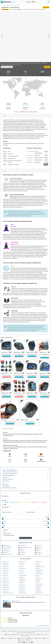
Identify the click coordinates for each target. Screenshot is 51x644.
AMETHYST (39, 562)
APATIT (38, 563)
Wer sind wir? (29, 631)
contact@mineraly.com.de (39, 634)
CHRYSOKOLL (23, 568)
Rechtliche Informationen (13, 631)
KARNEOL (22, 577)
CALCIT (22, 567)
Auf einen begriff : (6, 507)
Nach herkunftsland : (31, 512)
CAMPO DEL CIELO (40, 567)
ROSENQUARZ (39, 586)
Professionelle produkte (9, 488)
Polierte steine (16, 5)
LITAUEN (22, 549)
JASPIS (5, 577)
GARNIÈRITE (39, 572)
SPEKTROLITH (6, 589)
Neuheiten (5, 484)
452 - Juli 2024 (42, 109)
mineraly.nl (46, 638)
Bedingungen (4, 631)
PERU (38, 551)
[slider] (3, 519)
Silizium (31, 155)
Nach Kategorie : (5, 496)
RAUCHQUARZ (40, 584)
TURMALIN (22, 591)
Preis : (3, 517)
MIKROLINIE (23, 581)
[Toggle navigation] (49, 2)
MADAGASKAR (7, 551)
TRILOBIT (5, 591)
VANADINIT (39, 591)
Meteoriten (6, 481)
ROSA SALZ (22, 586)
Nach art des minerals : (7, 512)
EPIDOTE (22, 570)
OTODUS (22, 582)
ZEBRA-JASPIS (40, 593)
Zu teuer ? (43, 74)
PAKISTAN (6, 552)
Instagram (21, 634)
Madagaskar (25, 109)
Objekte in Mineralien (9, 476)
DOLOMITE (6, 570)
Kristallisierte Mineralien (10, 474)
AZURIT (22, 565)
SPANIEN (39, 547)
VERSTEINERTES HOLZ (8, 593)
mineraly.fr (4, 638)
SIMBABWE (39, 554)
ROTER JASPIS (6, 588)
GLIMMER (6, 574)
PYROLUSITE (6, 584)
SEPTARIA (39, 588)
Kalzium (31, 160)
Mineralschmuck (8, 479)
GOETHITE (22, 574)
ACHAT (5, 562)
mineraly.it (31, 638)
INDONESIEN (6, 549)
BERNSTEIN (6, 567)
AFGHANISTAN (7, 545)
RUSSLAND (23, 552)
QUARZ (22, 584)
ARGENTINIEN (23, 545)
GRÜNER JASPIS (40, 574)
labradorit (5, 352)
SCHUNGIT (22, 588)
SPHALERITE (22, 589)
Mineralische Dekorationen (10, 472)
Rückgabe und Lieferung (37, 631)
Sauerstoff (31, 152)
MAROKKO (39, 549)
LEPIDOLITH (39, 579)
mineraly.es (38, 638)
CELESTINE (6, 568)
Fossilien (6, 477)
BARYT (38, 565)
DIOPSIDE (39, 568)
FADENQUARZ (39, 570)
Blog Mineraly (8, 634)
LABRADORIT (6, 579)
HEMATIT (5, 575)
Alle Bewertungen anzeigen (43, 625)
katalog (4, 5)
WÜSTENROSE (23, 593)
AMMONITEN (6, 563)
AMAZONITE (22, 562)
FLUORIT (22, 572)
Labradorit (42, 105)
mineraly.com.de (22, 638)
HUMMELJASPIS (23, 575)
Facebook (15, 634)
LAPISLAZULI (23, 579)
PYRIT (38, 582)
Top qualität (6, 486)
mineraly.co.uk (13, 638)
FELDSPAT (5, 572)
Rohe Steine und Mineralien (10, 470)
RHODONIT (6, 586)
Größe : (4, 526)
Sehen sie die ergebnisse (26, 538)
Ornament (9, 5)
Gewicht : (4, 521)
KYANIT (38, 577)
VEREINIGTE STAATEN (8, 554)
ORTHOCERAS (6, 582)
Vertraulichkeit (22, 631)
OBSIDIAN (39, 581)
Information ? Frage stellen (7, 67)
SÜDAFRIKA (22, 554)
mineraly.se (29, 640)
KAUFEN (46, 7)
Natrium (31, 162)
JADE (38, 575)
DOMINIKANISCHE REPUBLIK (26, 547)
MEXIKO (22, 551)
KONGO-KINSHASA (8, 547)
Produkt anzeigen (6, 356)
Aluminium (31, 158)
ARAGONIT (6, 565)
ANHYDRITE (22, 563)
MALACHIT (6, 581)
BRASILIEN (39, 545)
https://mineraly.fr (26, 636)
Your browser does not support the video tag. (25, 37)
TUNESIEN (39, 552)
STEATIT (38, 589)
